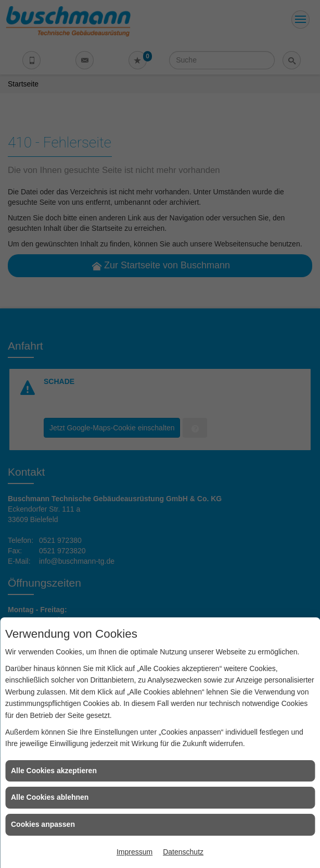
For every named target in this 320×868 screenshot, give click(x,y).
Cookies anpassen (43, 824)
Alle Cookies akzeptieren (54, 771)
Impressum (135, 852)
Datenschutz (183, 852)
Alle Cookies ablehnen (50, 797)
